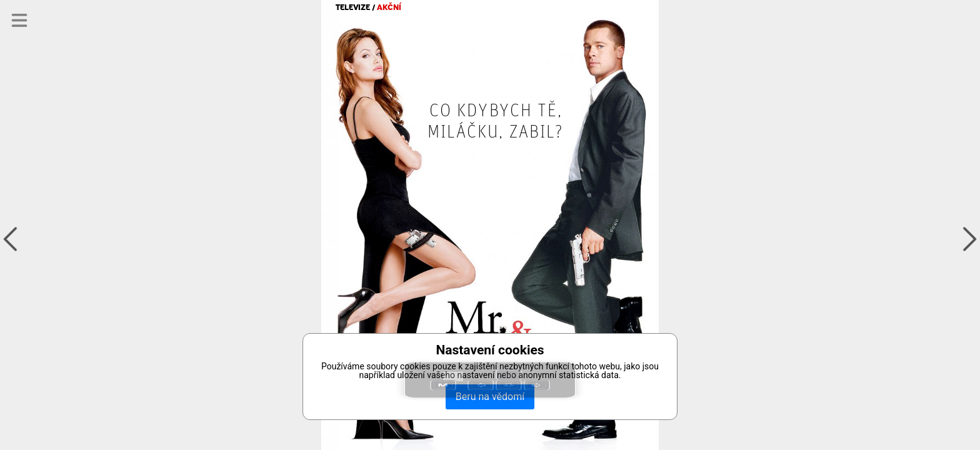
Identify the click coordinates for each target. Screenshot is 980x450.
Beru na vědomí (490, 397)
